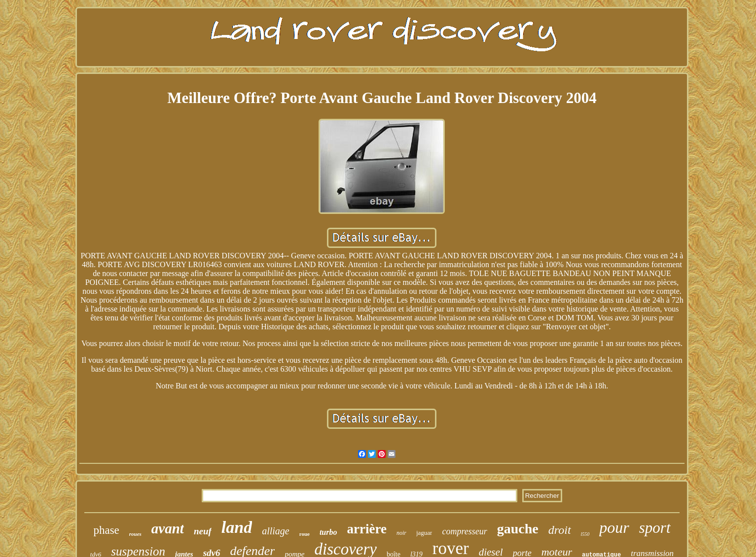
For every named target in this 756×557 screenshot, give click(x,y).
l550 (585, 534)
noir (401, 533)
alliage (276, 531)
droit (560, 530)
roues (135, 534)
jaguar (424, 533)
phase (106, 530)
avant (168, 528)
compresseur (464, 531)
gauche (518, 529)
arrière (367, 529)
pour (614, 527)
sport (655, 528)
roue (305, 534)
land (237, 527)
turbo (328, 532)
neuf (203, 531)
